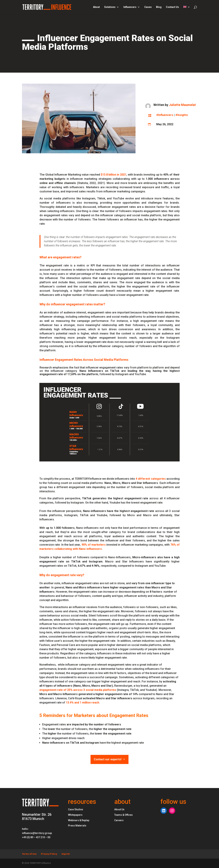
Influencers (130, 7)
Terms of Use (29, 854)
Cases (148, 7)
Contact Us (172, 7)
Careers (119, 820)
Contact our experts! (108, 759)
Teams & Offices (123, 815)
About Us (119, 809)
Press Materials (77, 826)
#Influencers (165, 115)
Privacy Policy (49, 854)
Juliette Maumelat (182, 105)
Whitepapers (75, 815)
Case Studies (76, 809)
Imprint (66, 854)
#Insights (182, 115)
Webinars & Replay (79, 820)
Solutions (110, 7)
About (96, 7)
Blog (159, 7)
